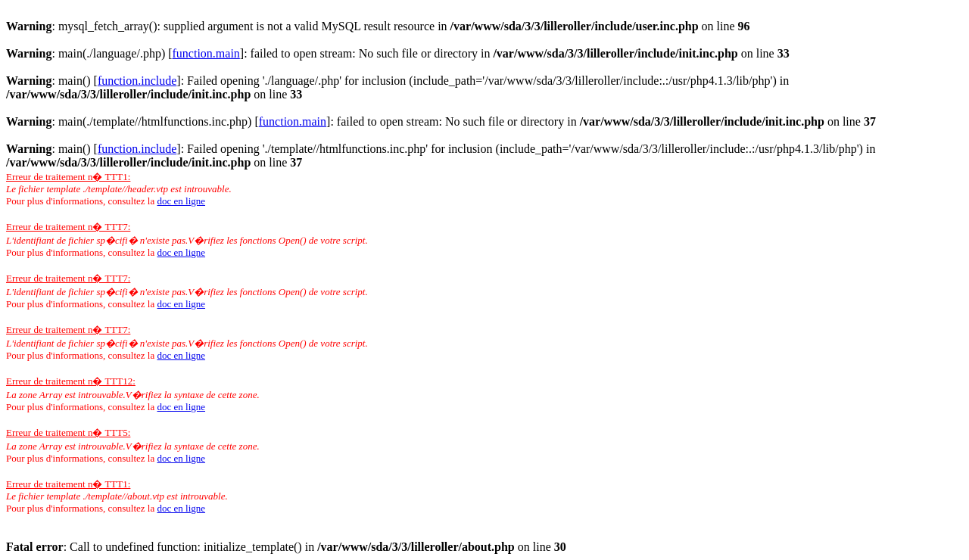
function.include (137, 81)
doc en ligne (181, 201)
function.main (206, 53)
